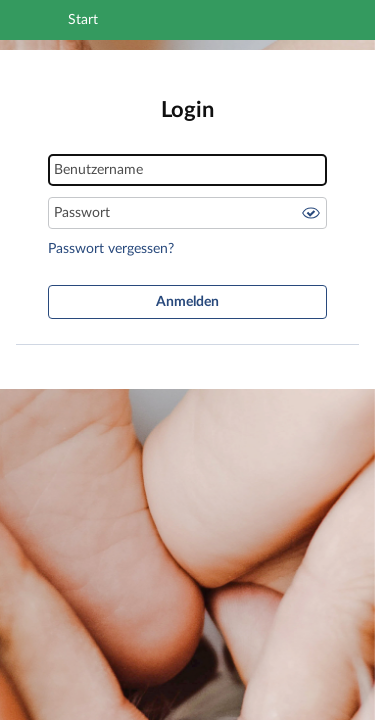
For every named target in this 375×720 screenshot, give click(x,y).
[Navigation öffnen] (43, 23)
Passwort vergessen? (111, 249)
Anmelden (187, 302)
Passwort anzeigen (311, 213)
